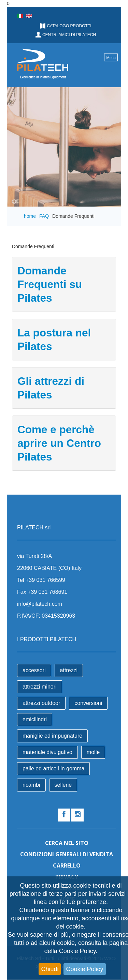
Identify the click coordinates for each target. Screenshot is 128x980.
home (30, 216)
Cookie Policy (84, 969)
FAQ (44, 216)
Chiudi (50, 969)
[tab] (64, 284)
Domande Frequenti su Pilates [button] (50, 284)
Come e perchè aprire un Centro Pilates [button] (59, 443)
